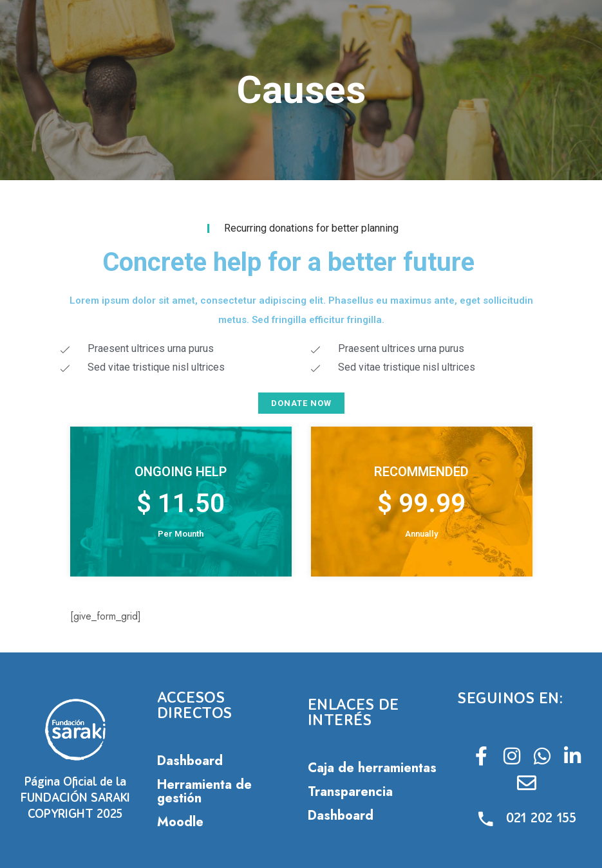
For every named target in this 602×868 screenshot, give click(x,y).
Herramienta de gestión (204, 791)
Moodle (180, 822)
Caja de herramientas (372, 768)
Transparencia (350, 792)
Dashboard (190, 761)
